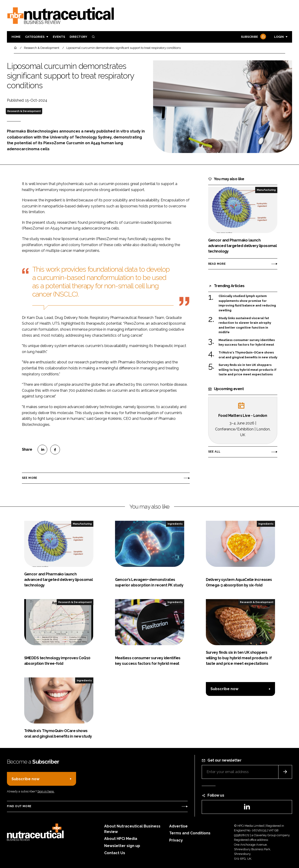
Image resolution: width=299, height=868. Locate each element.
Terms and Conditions (190, 833)
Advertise (178, 826)
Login (279, 37)
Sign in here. (46, 791)
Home (16, 37)
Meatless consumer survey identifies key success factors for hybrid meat (247, 343)
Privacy (176, 840)
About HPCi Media (121, 839)
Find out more (19, 806)
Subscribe (253, 37)
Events (59, 37)
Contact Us (115, 853)
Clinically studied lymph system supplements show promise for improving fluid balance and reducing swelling (247, 303)
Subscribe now (224, 689)
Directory (78, 37)
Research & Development (24, 111)
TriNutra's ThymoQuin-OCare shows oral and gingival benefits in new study (248, 355)
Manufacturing (266, 190)
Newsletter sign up (122, 846)
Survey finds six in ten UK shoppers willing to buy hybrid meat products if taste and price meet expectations (247, 370)
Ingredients (175, 524)
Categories (35, 37)
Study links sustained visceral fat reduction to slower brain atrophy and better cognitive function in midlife (245, 325)
